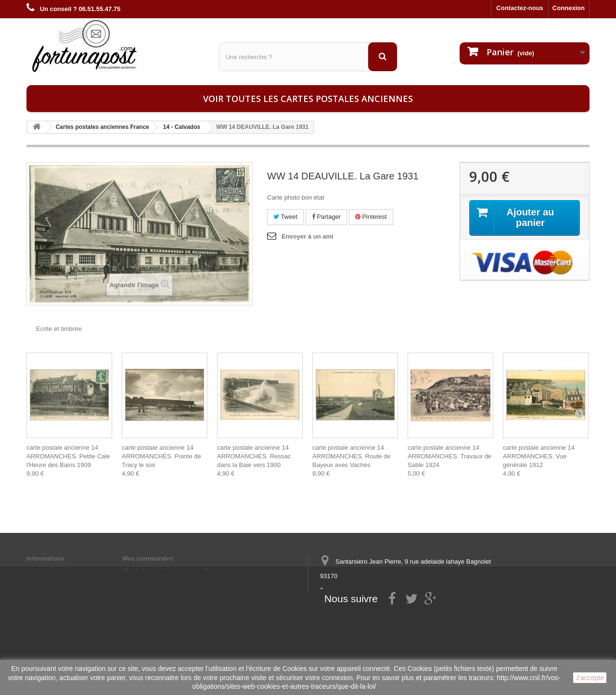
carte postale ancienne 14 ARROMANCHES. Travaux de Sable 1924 (449, 456)
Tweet (285, 217)
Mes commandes (148, 559)
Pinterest (371, 217)
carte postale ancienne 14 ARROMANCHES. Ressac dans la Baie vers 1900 (254, 456)
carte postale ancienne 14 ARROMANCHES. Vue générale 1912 (539, 456)
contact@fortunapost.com (394, 612)
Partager (326, 217)
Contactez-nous (520, 8)
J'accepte (590, 678)
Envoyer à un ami (308, 236)
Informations (45, 559)
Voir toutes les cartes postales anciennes (308, 99)
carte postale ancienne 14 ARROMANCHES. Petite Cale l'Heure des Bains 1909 (68, 456)
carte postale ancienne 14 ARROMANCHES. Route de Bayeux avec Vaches (352, 456)
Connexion (569, 8)
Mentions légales (52, 571)
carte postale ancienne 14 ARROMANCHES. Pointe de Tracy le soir (161, 456)
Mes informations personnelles (169, 571)
